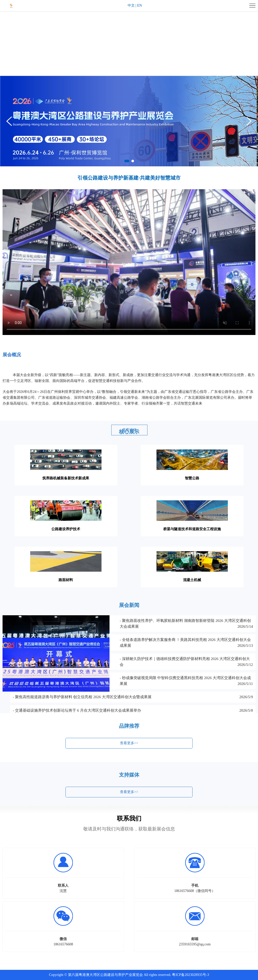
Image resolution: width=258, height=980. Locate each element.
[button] (249, 121)
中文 (131, 5)
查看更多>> (129, 748)
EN (140, 5)
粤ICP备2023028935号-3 (190, 975)
